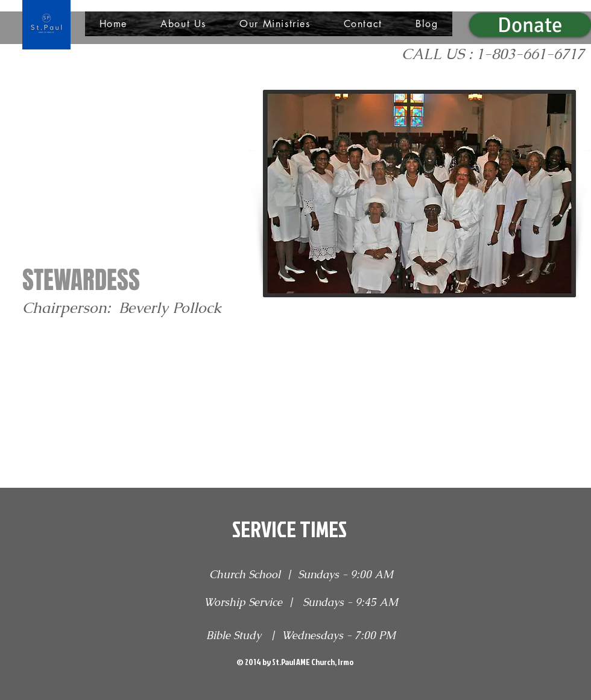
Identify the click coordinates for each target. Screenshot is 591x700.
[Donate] (530, 25)
